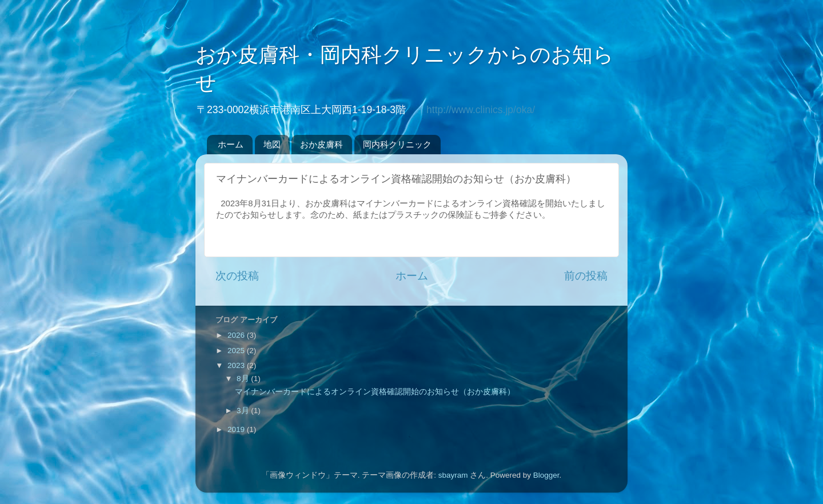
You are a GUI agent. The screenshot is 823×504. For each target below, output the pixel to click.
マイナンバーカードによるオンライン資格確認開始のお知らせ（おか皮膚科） (375, 392)
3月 (244, 411)
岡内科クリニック (397, 144)
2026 (237, 335)
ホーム (231, 144)
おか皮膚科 (321, 144)
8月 (244, 379)
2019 (237, 429)
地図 (272, 144)
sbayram (453, 475)
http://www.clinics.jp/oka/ (481, 110)
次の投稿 (237, 276)
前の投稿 (586, 276)
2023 (237, 365)
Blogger (546, 475)
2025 (237, 351)
